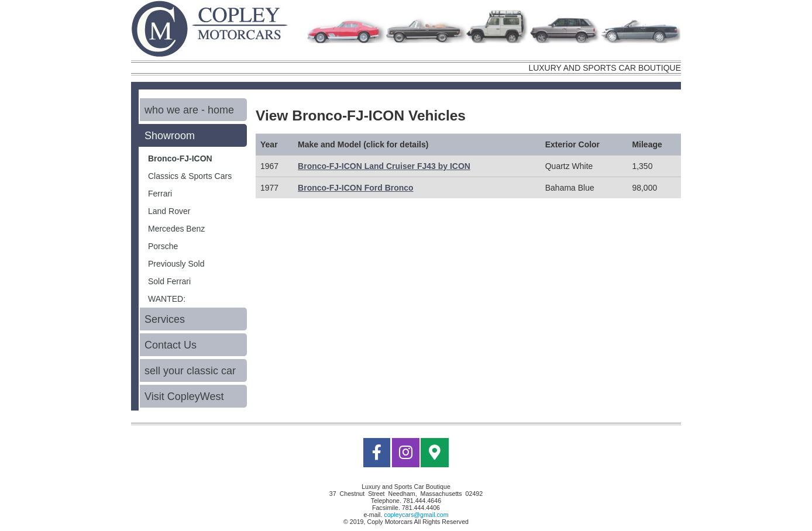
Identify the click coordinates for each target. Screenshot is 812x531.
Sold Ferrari (169, 281)
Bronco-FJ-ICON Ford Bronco (356, 188)
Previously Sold (176, 264)
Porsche (163, 246)
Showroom (170, 136)
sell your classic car (190, 371)
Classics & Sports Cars (190, 176)
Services (165, 319)
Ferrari (160, 194)
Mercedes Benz (176, 229)
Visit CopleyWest (184, 396)
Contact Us (171, 345)
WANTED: (167, 299)
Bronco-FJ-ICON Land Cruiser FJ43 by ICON (384, 166)
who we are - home (189, 110)
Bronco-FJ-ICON (180, 158)
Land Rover (169, 211)
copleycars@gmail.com (416, 515)
